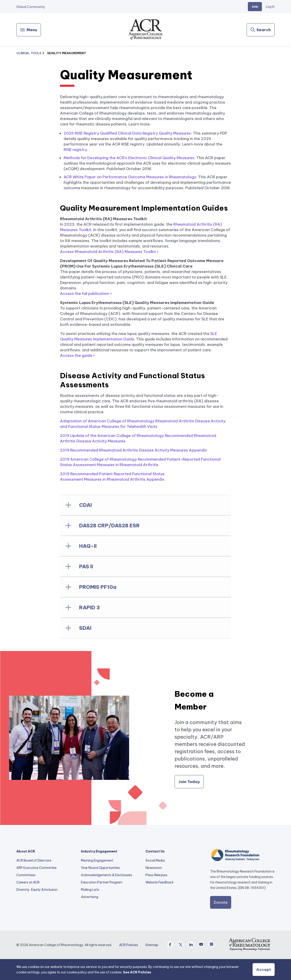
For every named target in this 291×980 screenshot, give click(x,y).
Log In (270, 7)
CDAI (85, 505)
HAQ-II (88, 546)
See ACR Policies (137, 972)
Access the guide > (78, 355)
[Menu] (29, 30)
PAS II (86, 567)
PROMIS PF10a (98, 587)
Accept (264, 970)
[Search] (261, 30)
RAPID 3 (89, 607)
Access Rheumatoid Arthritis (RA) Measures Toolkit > (109, 252)
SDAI (85, 628)
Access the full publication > (86, 293)
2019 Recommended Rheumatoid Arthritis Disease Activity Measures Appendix (134, 450)
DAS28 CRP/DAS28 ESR (109, 526)
